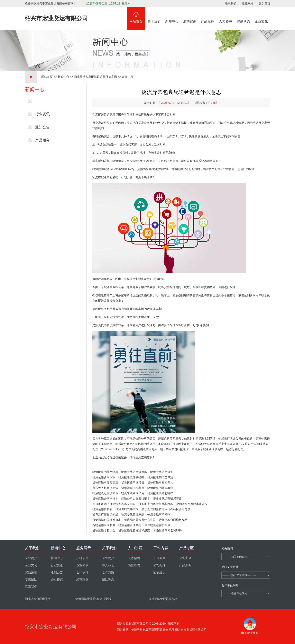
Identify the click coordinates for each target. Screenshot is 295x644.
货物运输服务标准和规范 (134, 530)
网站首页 (136, 15)
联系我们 (231, 3)
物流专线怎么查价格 (134, 472)
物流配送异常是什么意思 (140, 520)
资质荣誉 (31, 572)
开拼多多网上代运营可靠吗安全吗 (114, 504)
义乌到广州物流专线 (105, 514)
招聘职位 (82, 558)
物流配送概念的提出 (131, 477)
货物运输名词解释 (104, 525)
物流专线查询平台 (133, 493)
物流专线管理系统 (133, 514)
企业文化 (261, 15)
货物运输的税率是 (133, 488)
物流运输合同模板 (104, 477)
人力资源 (225, 15)
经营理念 (82, 580)
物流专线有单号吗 (159, 514)
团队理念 (108, 580)
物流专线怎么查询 (162, 472)
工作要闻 (159, 558)
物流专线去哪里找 (127, 509)
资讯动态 (243, 15)
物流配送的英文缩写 (105, 472)
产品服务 (208, 15)
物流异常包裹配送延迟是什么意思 (95, 77)
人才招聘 (134, 558)
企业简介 (31, 558)
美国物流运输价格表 (157, 525)
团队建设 (159, 572)
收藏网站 (248, 3)
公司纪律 (159, 565)
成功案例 (190, 15)
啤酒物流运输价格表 (105, 493)
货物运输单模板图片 (160, 483)
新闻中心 (172, 15)
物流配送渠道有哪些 (160, 493)
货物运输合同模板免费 (173, 520)
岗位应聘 (134, 565)
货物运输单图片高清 (105, 483)
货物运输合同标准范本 (107, 520)
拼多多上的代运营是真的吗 (156, 504)
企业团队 (82, 565)
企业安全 (185, 558)
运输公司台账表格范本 (136, 499)
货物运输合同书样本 (105, 499)
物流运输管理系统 (130, 525)
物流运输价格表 (102, 509)
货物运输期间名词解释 (167, 530)
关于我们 (154, 15)
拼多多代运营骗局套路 (167, 499)
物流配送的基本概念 (160, 488)
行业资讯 (43, 114)
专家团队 (31, 580)
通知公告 (43, 127)
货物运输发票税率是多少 (192, 504)
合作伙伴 (82, 572)
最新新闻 (43, 101)
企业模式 (57, 580)
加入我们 (108, 565)
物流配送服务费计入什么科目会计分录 (166, 509)
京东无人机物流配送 (105, 488)
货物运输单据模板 (133, 483)
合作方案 (108, 572)
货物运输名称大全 (104, 530)
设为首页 (265, 3)
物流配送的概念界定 (160, 477)
